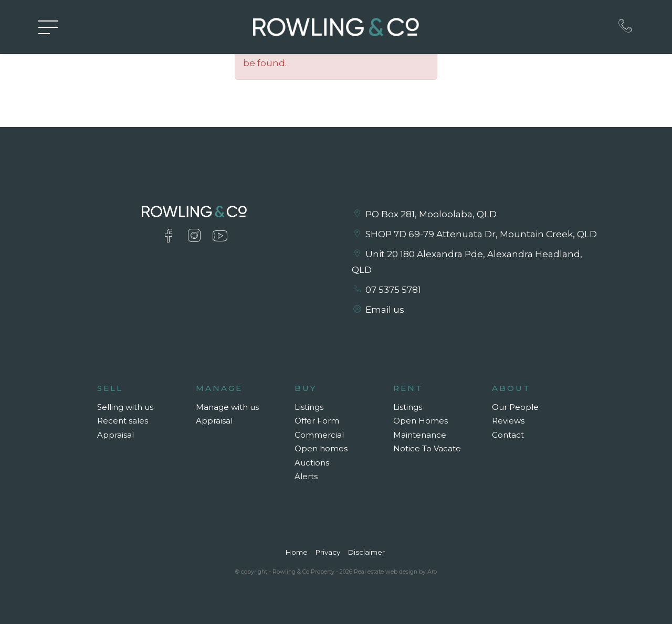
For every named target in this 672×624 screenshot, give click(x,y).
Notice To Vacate (427, 448)
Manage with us (227, 407)
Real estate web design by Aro (395, 572)
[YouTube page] (220, 237)
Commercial (319, 435)
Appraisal (115, 435)
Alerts (306, 476)
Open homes (321, 448)
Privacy (328, 552)
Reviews (508, 421)
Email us (385, 310)
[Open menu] (48, 27)
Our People (515, 407)
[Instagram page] (196, 237)
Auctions (312, 463)
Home (296, 552)
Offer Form (317, 421)
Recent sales (123, 421)
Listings (309, 407)
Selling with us (125, 407)
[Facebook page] (170, 237)
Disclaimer (366, 552)
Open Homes (421, 421)
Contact (508, 435)
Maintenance (420, 435)
